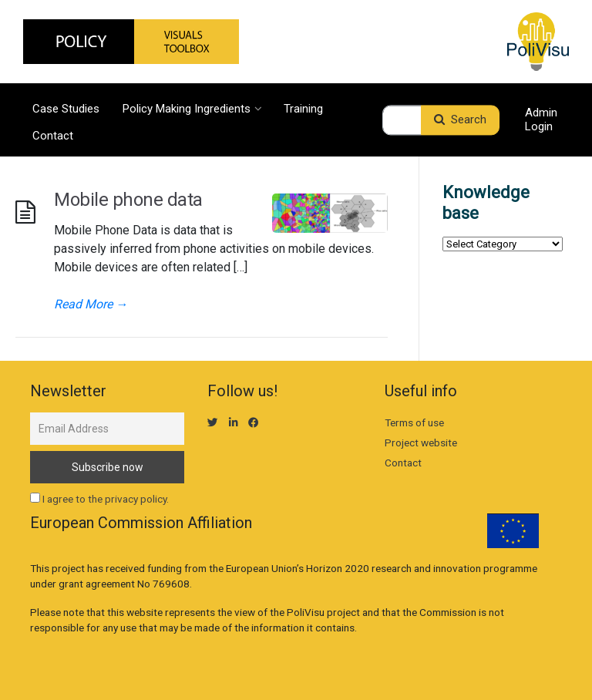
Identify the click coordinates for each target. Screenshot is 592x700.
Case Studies (66, 108)
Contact (53, 135)
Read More (91, 304)
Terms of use (414, 422)
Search (460, 120)
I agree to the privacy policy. (106, 499)
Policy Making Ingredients (192, 108)
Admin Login (541, 120)
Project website (421, 443)
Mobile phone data (128, 200)
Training (303, 108)
